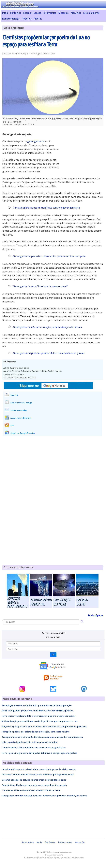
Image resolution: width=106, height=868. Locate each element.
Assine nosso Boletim (21, 418)
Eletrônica (16, 13)
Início (5, 13)
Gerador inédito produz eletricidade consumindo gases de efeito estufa (39, 769)
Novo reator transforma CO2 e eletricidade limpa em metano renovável (38, 716)
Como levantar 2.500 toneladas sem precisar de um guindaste (33, 747)
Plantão (38, 19)
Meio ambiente (91, 13)
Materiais (63, 13)
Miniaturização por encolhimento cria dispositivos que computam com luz (40, 721)
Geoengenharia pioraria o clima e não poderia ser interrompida (49, 256)
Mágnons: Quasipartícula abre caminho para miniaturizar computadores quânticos (44, 726)
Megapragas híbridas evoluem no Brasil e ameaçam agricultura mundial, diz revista (44, 796)
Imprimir (15, 395)
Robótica (27, 19)
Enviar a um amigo (19, 410)
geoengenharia (36, 141)
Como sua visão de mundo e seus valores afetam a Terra (31, 790)
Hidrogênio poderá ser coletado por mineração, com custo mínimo (36, 732)
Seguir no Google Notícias (23, 433)
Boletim (39, 842)
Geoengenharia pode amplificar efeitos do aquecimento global (49, 353)
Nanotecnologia (11, 19)
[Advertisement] (82, 148)
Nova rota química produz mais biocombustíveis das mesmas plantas (37, 711)
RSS (12, 425)
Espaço (37, 13)
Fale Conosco (50, 842)
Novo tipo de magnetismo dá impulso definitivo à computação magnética (39, 753)
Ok (53, 655)
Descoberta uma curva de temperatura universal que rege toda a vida (38, 774)
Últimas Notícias (28, 842)
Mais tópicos (96, 615)
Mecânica (76, 13)
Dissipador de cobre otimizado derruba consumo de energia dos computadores (42, 737)
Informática (50, 13)
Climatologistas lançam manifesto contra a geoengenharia (46, 208)
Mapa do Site (80, 842)
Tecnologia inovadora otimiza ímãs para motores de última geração (37, 705)
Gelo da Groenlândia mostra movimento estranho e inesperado (34, 785)
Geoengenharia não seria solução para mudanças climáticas (47, 327)
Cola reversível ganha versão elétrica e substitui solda (30, 742)
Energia (27, 13)
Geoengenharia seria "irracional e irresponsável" (41, 286)
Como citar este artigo (21, 403)
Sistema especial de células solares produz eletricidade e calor (34, 780)
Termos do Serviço (65, 842)
